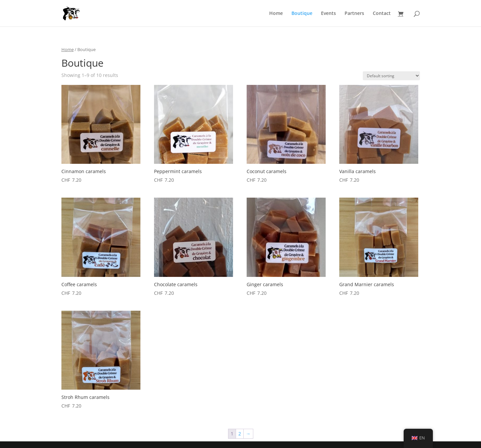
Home (276, 14)
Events (328, 14)
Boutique (302, 14)
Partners (354, 14)
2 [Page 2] (240, 434)
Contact (382, 14)
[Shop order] (391, 76)
